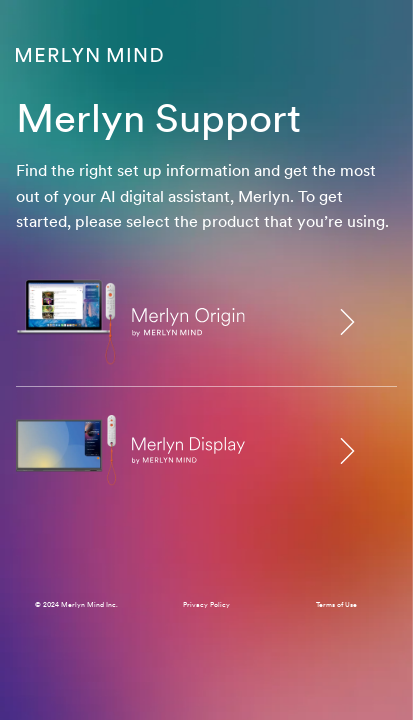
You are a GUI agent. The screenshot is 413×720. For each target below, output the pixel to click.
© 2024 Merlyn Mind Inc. (76, 604)
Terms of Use (336, 604)
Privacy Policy (206, 604)
